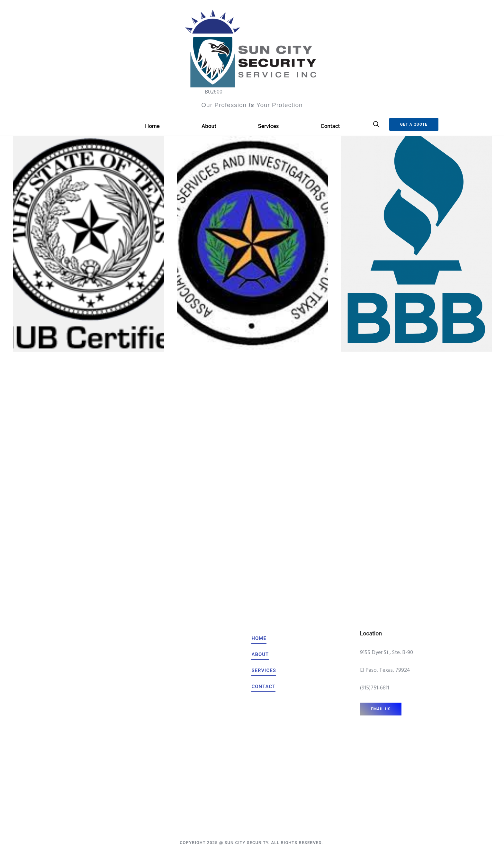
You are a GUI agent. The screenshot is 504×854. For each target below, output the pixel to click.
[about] (260, 654)
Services (269, 126)
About (209, 126)
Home (152, 126)
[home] (259, 638)
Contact (330, 126)
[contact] (263, 687)
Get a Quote (414, 124)
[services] (264, 670)
